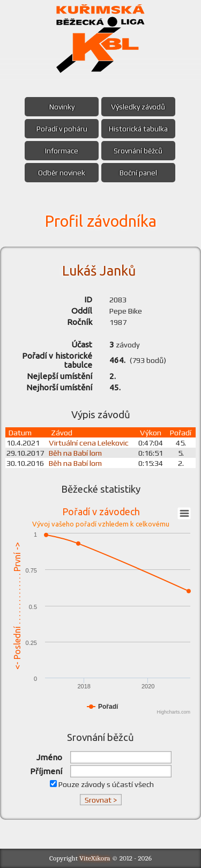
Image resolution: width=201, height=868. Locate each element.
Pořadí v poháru (61, 129)
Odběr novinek (61, 173)
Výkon (151, 432)
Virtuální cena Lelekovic (92, 443)
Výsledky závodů (139, 107)
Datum (20, 432)
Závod (65, 432)
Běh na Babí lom (79, 453)
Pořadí (181, 432)
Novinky (61, 107)
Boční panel (139, 173)
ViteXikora (95, 858)
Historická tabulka (139, 129)
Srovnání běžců (139, 151)
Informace (61, 151)
